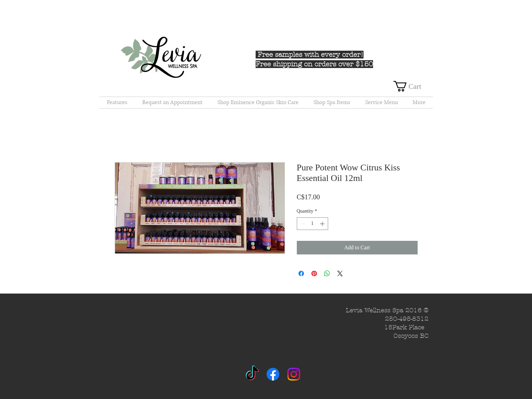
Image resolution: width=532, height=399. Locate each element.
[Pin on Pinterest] (314, 273)
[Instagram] (294, 374)
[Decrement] (302, 224)
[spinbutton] (312, 224)
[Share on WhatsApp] (327, 273)
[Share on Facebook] (301, 273)
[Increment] (323, 224)
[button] (413, 86)
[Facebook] (273, 374)
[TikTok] (252, 374)
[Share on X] (340, 273)
